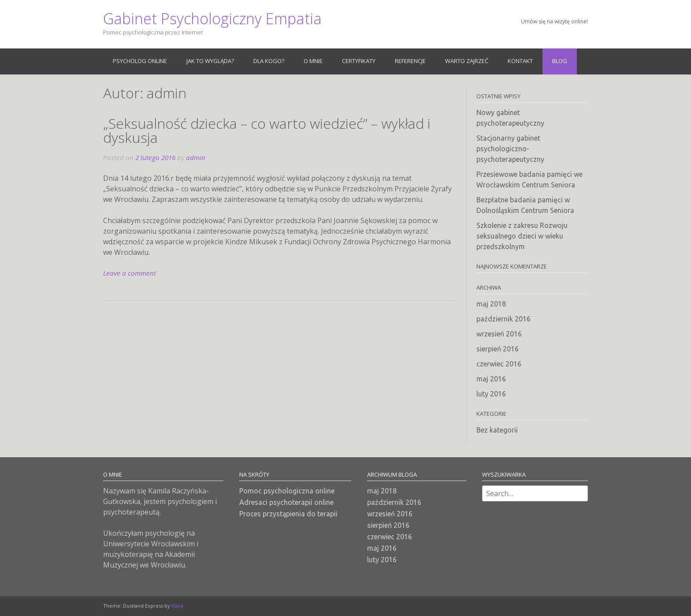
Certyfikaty (359, 61)
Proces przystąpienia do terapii (288, 514)
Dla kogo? (269, 61)
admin (196, 157)
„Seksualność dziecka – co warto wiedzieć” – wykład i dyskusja (267, 130)
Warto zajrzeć (467, 61)
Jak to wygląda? (210, 61)
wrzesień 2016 (499, 334)
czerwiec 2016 (499, 364)
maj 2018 (491, 304)
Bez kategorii (497, 430)
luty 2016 (491, 394)
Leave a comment (130, 273)
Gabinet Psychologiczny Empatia (212, 19)
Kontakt (520, 61)
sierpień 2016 (498, 349)
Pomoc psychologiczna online (287, 491)
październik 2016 (503, 319)
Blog (560, 61)
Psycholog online (140, 61)
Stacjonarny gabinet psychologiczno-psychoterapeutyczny (510, 149)
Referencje (410, 61)
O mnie (313, 61)
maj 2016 (491, 379)
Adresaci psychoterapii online (286, 502)
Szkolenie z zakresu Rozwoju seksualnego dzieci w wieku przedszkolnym (522, 236)
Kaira (177, 606)
